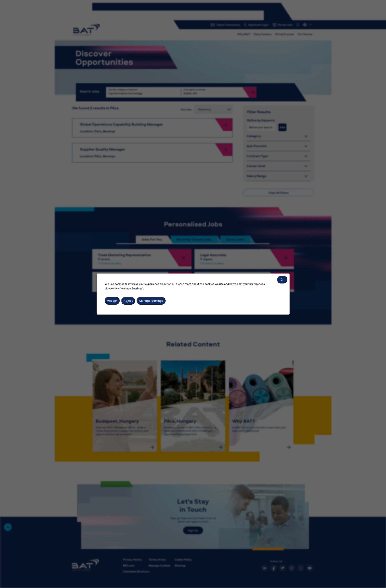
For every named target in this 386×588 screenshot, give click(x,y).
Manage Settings (151, 301)
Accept (112, 301)
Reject (128, 301)
